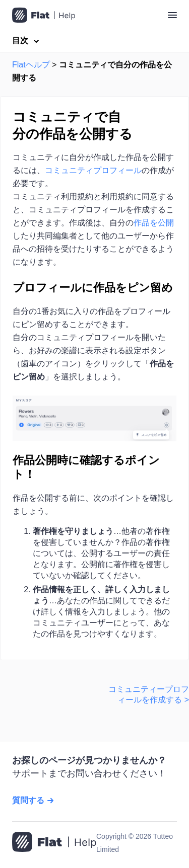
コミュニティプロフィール (93, 170)
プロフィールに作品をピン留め (93, 288)
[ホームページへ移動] (54, 843)
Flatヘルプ (31, 65)
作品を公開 (154, 223)
